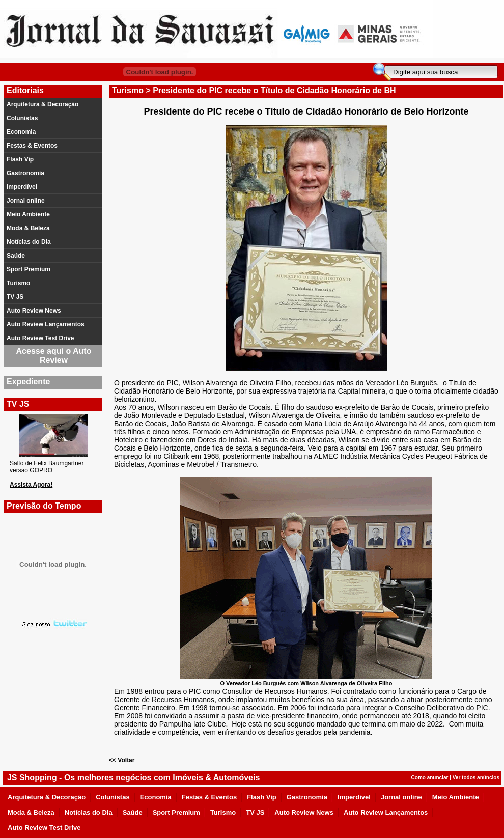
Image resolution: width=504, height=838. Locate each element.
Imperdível (22, 187)
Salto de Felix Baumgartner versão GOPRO (47, 467)
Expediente (28, 382)
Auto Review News (34, 311)
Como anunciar (430, 778)
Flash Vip (20, 159)
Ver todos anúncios (476, 778)
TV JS (15, 297)
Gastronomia (25, 173)
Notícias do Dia (29, 242)
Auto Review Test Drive (40, 338)
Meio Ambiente (28, 214)
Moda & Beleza (28, 228)
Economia (21, 132)
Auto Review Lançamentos (46, 324)
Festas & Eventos (32, 146)
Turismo (18, 283)
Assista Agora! (31, 485)
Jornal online (26, 201)
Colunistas (22, 118)
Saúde (16, 256)
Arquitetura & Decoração (43, 104)
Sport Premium (29, 269)
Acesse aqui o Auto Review (54, 356)
